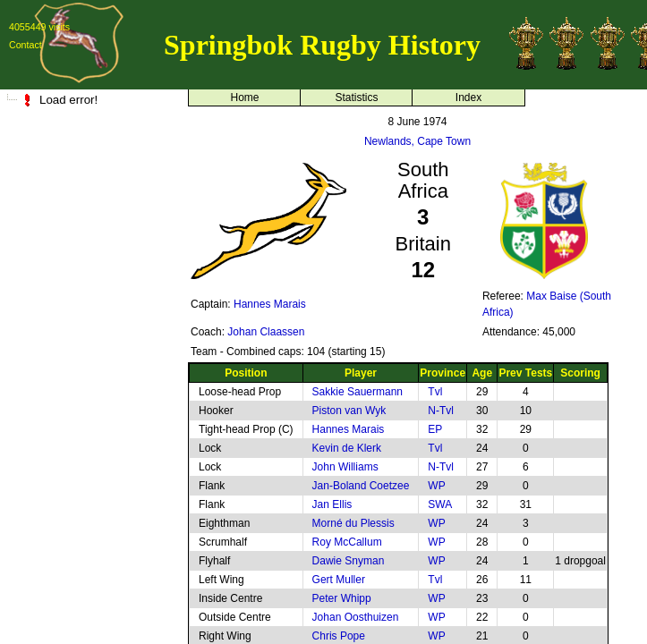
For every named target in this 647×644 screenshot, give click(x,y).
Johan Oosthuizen (356, 617)
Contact (26, 45)
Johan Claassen (266, 332)
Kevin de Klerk (347, 448)
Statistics (356, 97)
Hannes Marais (270, 304)
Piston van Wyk (349, 411)
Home (244, 97)
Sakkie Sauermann (358, 392)
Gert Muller (339, 580)
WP (436, 486)
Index (468, 97)
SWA (440, 504)
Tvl (435, 392)
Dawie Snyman (349, 561)
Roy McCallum (347, 542)
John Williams (345, 467)
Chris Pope (339, 636)
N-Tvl (441, 411)
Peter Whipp (342, 598)
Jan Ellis (332, 504)
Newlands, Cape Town (417, 141)
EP (435, 429)
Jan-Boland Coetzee (361, 486)
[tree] (89, 100)
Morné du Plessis (353, 523)
